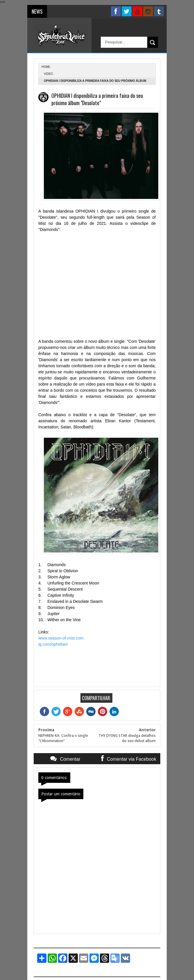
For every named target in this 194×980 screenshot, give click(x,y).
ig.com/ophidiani (53, 644)
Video (48, 74)
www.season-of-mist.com (61, 638)
